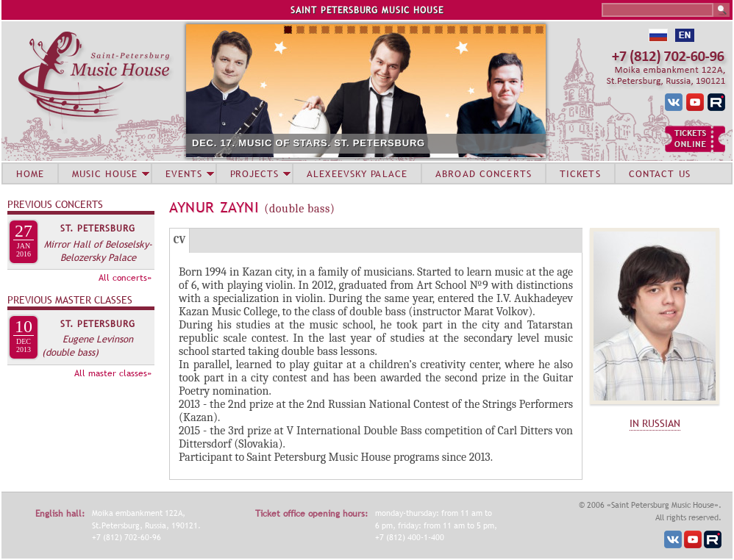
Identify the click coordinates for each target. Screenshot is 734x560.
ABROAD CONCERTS (484, 173)
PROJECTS (255, 173)
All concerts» (125, 278)
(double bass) (70, 352)
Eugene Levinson (98, 339)
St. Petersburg (98, 229)
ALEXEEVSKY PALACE (357, 173)
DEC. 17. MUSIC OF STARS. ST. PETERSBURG (309, 143)
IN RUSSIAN (655, 423)
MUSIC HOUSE (104, 173)
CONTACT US (660, 173)
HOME (30, 173)
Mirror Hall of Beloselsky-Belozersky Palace (98, 251)
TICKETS (580, 173)
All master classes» (113, 373)
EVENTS (184, 173)
